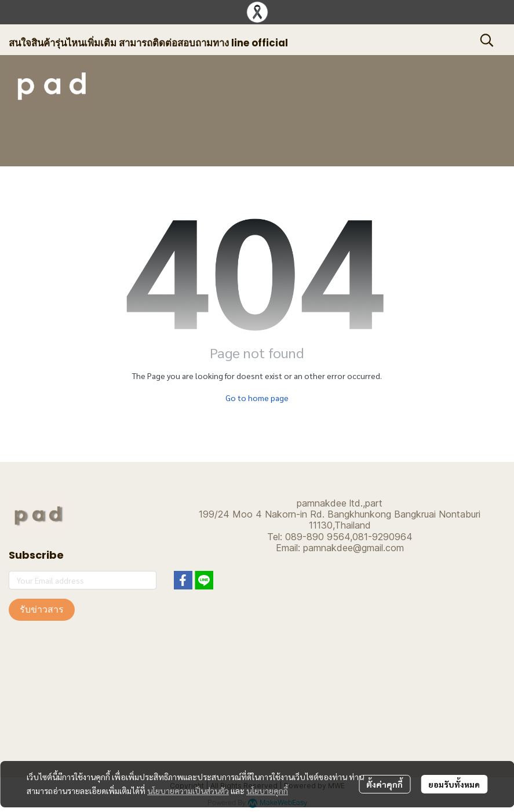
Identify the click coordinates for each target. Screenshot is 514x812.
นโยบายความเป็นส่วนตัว (188, 791)
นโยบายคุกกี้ (267, 791)
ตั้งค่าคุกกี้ (384, 784)
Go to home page (257, 398)
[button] (487, 40)
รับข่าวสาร (42, 609)
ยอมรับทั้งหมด (454, 784)
